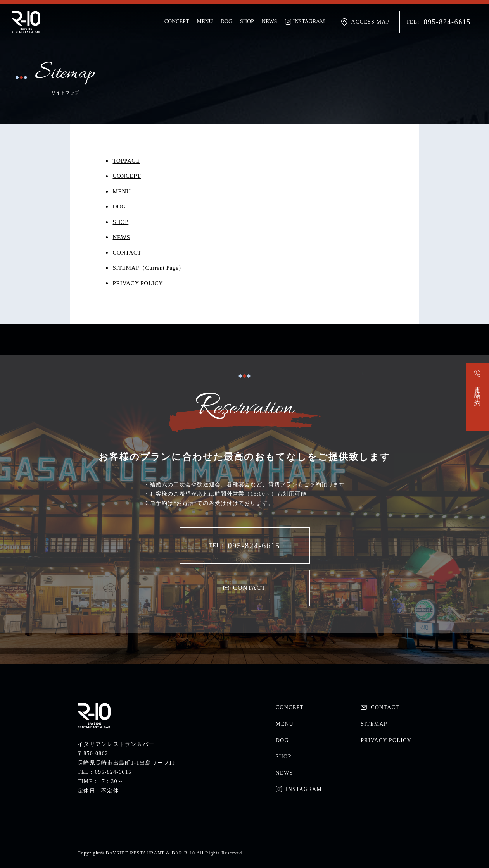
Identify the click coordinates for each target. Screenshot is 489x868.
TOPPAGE (126, 161)
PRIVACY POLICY (138, 283)
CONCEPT (177, 22)
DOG (226, 22)
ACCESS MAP (365, 22)
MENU (205, 22)
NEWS (270, 22)
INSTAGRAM (305, 22)
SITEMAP (374, 724)
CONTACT (127, 253)
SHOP (247, 22)
